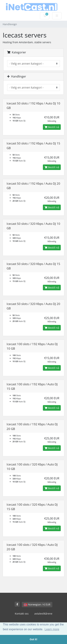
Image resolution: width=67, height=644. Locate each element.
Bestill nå (52, 127)
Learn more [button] (52, 629)
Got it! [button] (33, 639)
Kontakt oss (22, 614)
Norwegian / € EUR (37, 604)
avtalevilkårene (43, 614)
